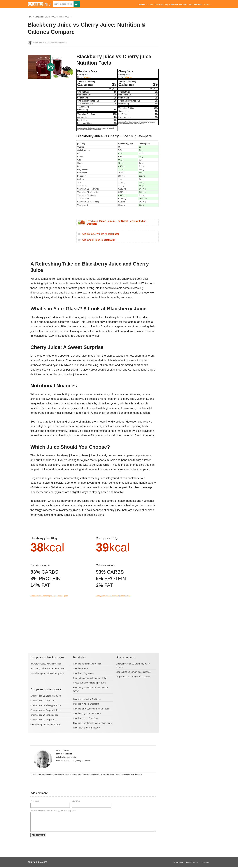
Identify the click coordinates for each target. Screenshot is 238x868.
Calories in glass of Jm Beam (87, 713)
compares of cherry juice (49, 725)
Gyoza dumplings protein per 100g (89, 683)
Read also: (117, 222)
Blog (166, 4)
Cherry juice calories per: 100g (107, 596)
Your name (35, 801)
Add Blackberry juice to (101, 234)
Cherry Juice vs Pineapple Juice (46, 705)
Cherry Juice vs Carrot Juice (44, 701)
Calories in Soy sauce (83, 673)
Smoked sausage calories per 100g (90, 678)
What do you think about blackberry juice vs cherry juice (53, 811)
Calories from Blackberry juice (87, 664)
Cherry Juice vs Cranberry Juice (46, 696)
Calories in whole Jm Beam (86, 704)
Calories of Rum (81, 668)
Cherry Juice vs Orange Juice (44, 715)
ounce (60, 596)
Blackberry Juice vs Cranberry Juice (47, 668)
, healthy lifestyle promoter (50, 43)
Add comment (38, 835)
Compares (158, 4)
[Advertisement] (51, 112)
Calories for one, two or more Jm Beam (92, 709)
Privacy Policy (178, 862)
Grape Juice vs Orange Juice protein (133, 677)
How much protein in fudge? (86, 728)
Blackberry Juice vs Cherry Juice (58, 17)
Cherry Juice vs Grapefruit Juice (46, 710)
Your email (76, 801)
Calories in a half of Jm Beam (87, 699)
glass (66, 596)
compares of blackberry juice (51, 673)
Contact (206, 4)
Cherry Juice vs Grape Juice (44, 720)
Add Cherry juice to (98, 240)
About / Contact (192, 862)
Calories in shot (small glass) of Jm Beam (93, 723)
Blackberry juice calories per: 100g (43, 596)
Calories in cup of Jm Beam (86, 718)
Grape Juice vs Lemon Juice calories (133, 672)
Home (30, 17)
